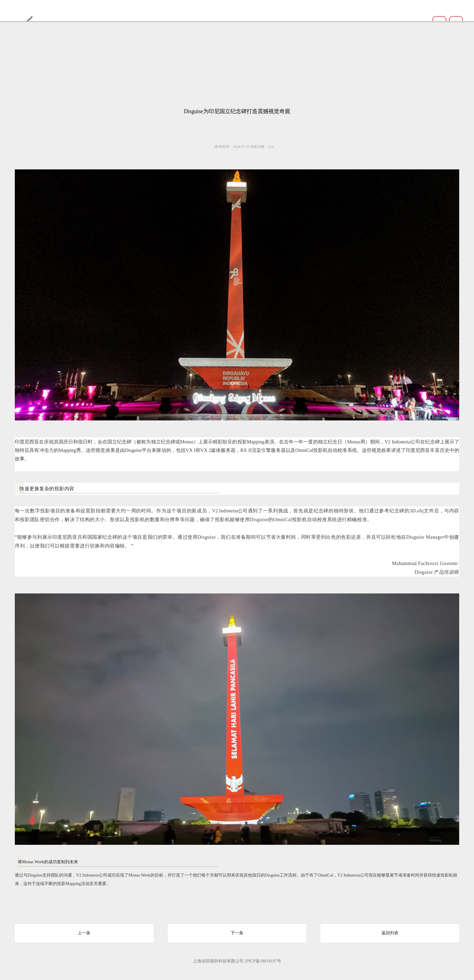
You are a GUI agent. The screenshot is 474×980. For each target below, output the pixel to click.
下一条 (237, 932)
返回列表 (390, 932)
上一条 (84, 932)
